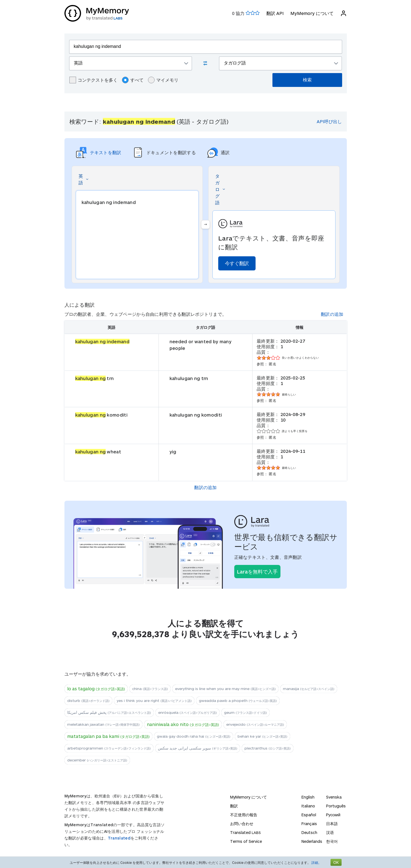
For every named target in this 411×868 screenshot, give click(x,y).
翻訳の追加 (332, 314)
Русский (333, 815)
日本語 (332, 824)
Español (309, 815)
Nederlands (312, 841)
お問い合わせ (242, 824)
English (308, 797)
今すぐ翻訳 (237, 263)
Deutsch (309, 832)
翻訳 (234, 806)
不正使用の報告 (244, 815)
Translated (119, 838)
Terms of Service (246, 841)
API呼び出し (329, 121)
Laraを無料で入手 (257, 572)
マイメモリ (163, 80)
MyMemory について (312, 13)
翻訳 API (275, 13)
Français (309, 824)
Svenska (334, 797)
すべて (133, 80)
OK (336, 862)
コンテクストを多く (93, 80)
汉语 (330, 832)
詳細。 (316, 862)
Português (336, 806)
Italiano (308, 806)
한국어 (332, 841)
